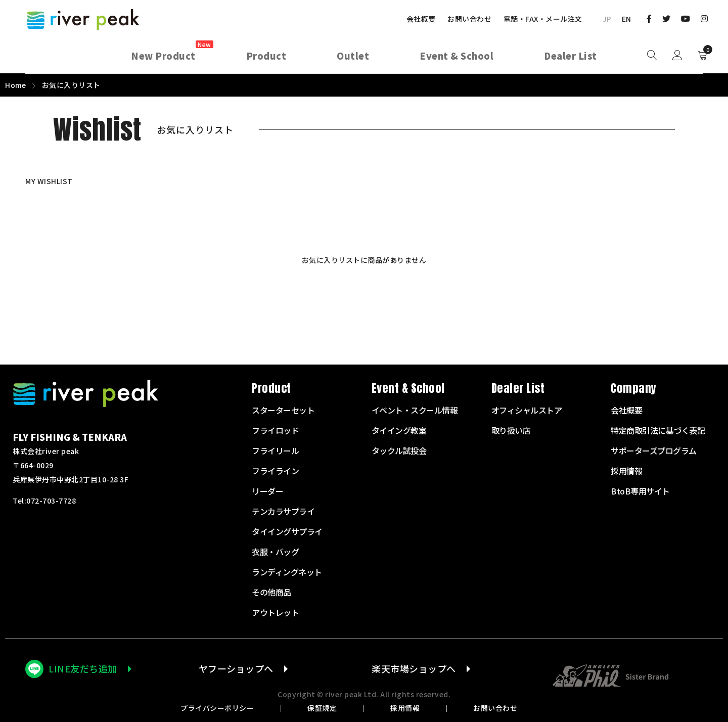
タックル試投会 (399, 450)
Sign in (677, 56)
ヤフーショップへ (236, 668)
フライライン (275, 471)
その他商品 (271, 592)
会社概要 (421, 19)
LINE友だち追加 (83, 668)
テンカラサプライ (283, 511)
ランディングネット (287, 572)
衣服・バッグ (275, 552)
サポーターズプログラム (654, 450)
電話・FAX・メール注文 (543, 19)
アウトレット (275, 612)
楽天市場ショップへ (414, 668)
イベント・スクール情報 (415, 410)
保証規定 (322, 708)
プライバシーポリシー (217, 708)
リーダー (267, 491)
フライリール (275, 450)
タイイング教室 (399, 430)
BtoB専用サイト (640, 491)
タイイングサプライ (287, 531)
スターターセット (283, 410)
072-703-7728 (51, 501)
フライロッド (275, 430)
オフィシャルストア (527, 410)
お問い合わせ (469, 19)
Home (15, 85)
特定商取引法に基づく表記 (658, 430)
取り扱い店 (511, 430)
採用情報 (405, 708)
